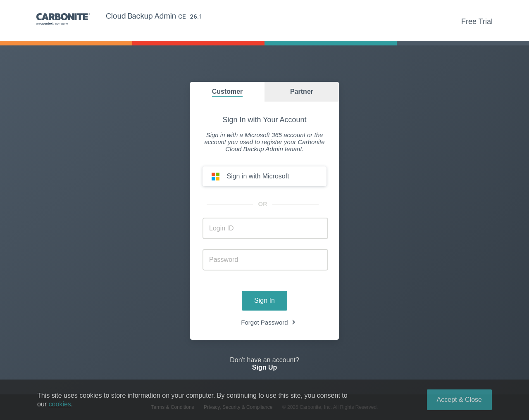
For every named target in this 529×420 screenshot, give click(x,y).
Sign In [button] (264, 300)
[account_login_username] (265, 228)
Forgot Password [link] (264, 322)
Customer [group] (228, 91)
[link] (264, 373)
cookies (60, 404)
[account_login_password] (265, 260)
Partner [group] (302, 91)
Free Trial (477, 21)
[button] (264, 176)
